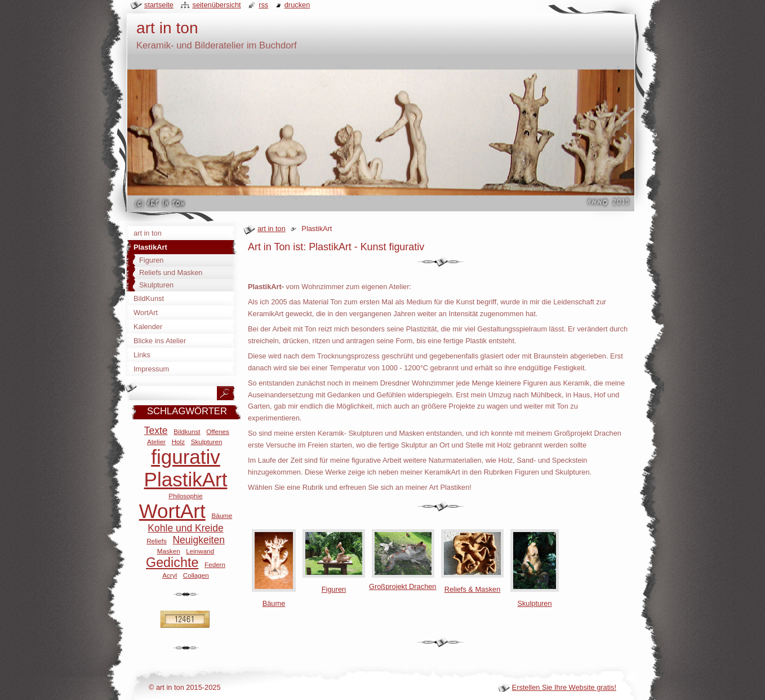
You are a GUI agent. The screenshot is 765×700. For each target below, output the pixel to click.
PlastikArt (186, 479)
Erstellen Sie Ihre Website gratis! (564, 687)
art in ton (272, 229)
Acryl (170, 575)
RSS (263, 5)
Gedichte (172, 562)
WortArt (172, 511)
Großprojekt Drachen (402, 582)
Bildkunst (187, 431)
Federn (215, 564)
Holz (178, 442)
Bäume (222, 515)
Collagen (196, 575)
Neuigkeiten (198, 540)
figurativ (186, 457)
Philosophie (185, 496)
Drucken (297, 5)
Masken (169, 551)
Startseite (159, 5)
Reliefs (157, 541)
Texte (156, 431)
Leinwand (200, 551)
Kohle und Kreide (185, 528)
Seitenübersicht (216, 5)
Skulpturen (207, 442)
